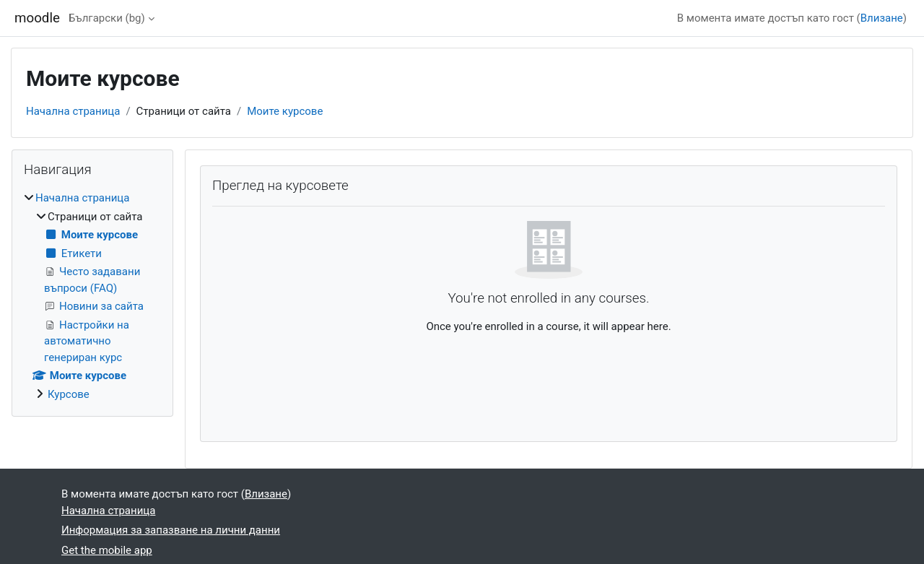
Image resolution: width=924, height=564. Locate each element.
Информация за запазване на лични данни (171, 530)
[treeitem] (92, 296)
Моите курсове (285, 111)
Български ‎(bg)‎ (107, 18)
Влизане (882, 18)
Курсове (69, 394)
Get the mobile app (107, 550)
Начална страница (73, 111)
